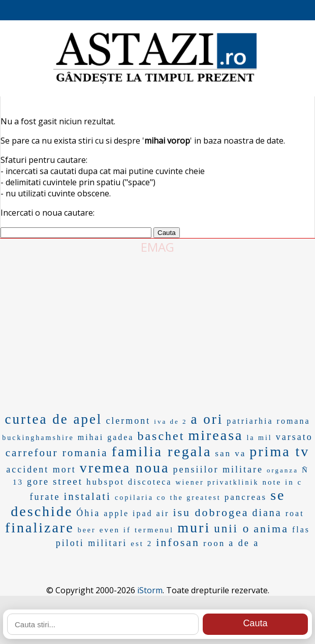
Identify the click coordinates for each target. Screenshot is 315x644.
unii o (232, 529)
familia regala (162, 451)
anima (271, 529)
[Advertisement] (157, 331)
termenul (154, 530)
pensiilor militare (218, 469)
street (68, 481)
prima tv (279, 451)
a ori (207, 419)
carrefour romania (57, 453)
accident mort (41, 469)
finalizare (40, 528)
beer (87, 530)
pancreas (246, 497)
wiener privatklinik (217, 482)
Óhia (88, 513)
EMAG (157, 247)
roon (214, 543)
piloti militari (92, 543)
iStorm (150, 590)
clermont (128, 421)
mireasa (215, 435)
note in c (282, 482)
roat (295, 513)
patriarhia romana (268, 421)
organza (282, 470)
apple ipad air (136, 513)
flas (301, 530)
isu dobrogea (211, 512)
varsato (294, 437)
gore (38, 482)
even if (115, 530)
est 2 (141, 544)
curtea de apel (53, 419)
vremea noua (125, 468)
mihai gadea (106, 437)
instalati (87, 496)
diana (267, 513)
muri (194, 528)
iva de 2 (170, 421)
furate (45, 497)
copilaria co (141, 498)
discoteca (150, 482)
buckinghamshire (38, 438)
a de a (244, 543)
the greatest (196, 498)
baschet (161, 436)
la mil (259, 438)
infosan (178, 542)
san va (230, 453)
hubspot (105, 482)
